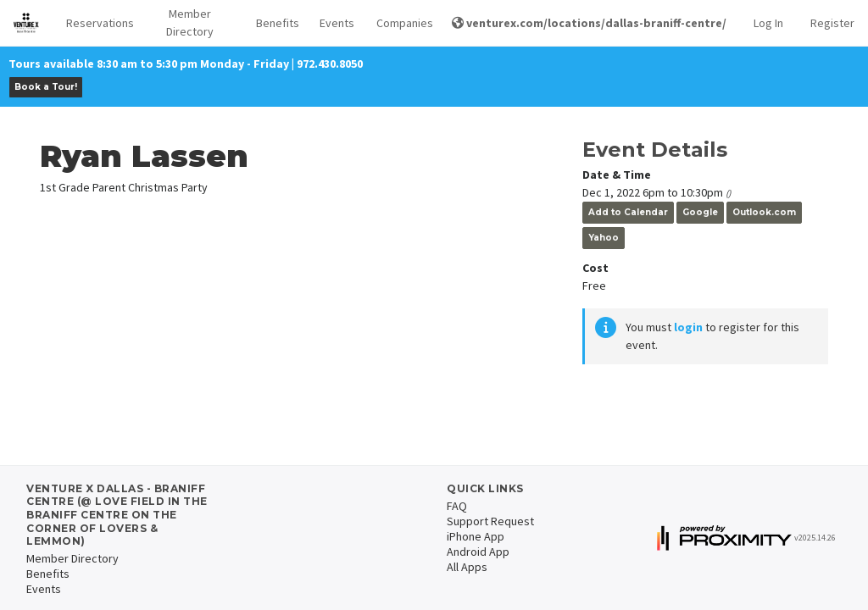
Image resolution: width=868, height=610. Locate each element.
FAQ (457, 506)
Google (700, 212)
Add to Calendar (628, 212)
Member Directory (190, 22)
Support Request (490, 521)
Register (832, 23)
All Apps (467, 567)
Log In (768, 23)
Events (334, 23)
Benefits (274, 23)
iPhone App (476, 536)
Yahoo (604, 238)
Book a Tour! (46, 87)
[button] (95, 23)
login (688, 327)
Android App (478, 552)
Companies (401, 23)
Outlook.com (764, 212)
